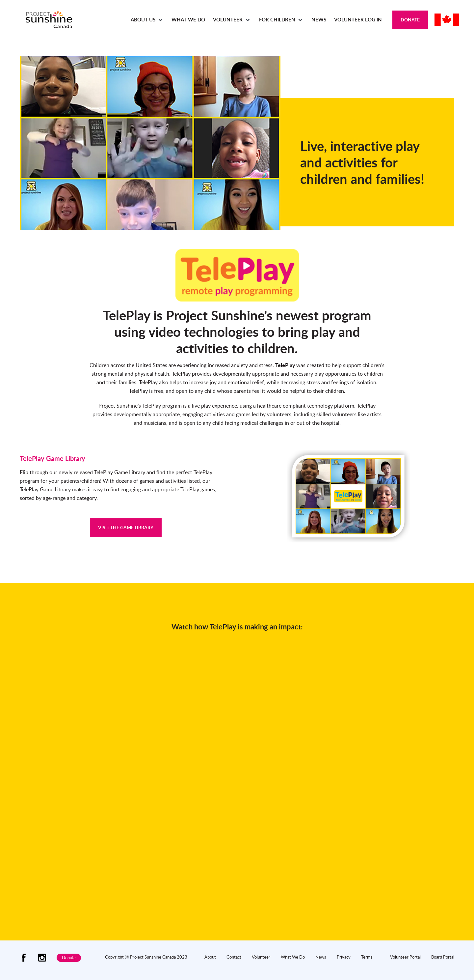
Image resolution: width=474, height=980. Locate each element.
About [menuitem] (210, 957)
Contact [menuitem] (234, 957)
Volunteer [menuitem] (228, 20)
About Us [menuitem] (143, 20)
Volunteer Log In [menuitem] (358, 20)
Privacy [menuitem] (344, 957)
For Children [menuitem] (277, 20)
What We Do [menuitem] (188, 20)
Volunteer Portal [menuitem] (405, 957)
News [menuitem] (319, 20)
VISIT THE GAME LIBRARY (126, 527)
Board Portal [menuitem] (443, 957)
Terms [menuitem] (367, 957)
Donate (410, 20)
